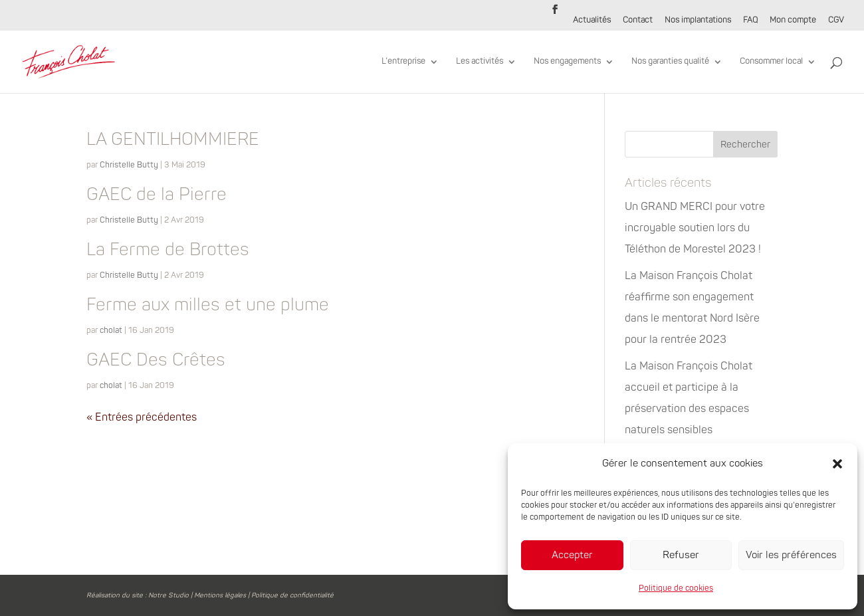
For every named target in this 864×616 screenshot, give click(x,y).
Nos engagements (567, 62)
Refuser (681, 555)
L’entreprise (403, 62)
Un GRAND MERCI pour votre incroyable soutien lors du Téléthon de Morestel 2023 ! (695, 228)
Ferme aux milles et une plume (208, 305)
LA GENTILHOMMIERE (173, 140)
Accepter (572, 555)
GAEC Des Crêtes (156, 360)
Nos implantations (698, 21)
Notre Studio (168, 595)
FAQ (750, 21)
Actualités (592, 21)
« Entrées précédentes (142, 417)
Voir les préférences (791, 555)
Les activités (480, 62)
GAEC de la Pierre (157, 195)
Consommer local (771, 62)
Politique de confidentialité (292, 595)
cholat (111, 331)
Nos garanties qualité (670, 62)
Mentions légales (220, 595)
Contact (638, 21)
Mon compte (793, 21)
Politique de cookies (676, 588)
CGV (836, 21)
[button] (837, 464)
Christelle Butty (129, 165)
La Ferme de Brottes (168, 250)
